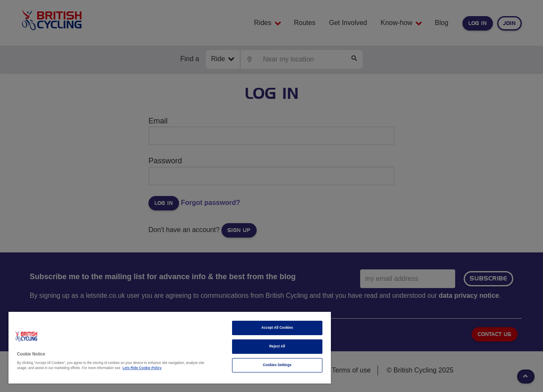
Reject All (277, 346)
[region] (170, 348)
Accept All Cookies (277, 328)
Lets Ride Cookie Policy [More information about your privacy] (142, 368)
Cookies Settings (277, 365)
